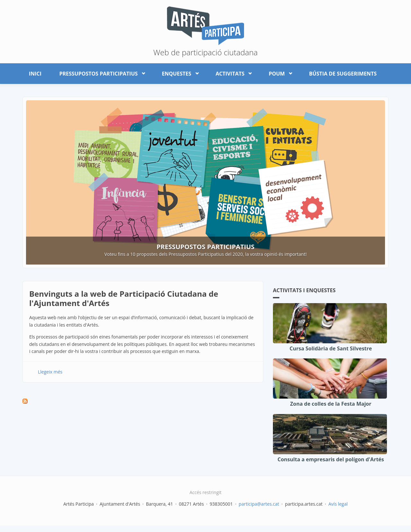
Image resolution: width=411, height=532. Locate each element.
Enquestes (178, 72)
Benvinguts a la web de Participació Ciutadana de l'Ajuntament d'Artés (124, 298)
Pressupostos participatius (100, 72)
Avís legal (338, 504)
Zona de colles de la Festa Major (331, 404)
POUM (278, 72)
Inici (35, 74)
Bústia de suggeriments (343, 74)
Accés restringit (205, 492)
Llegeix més (50, 372)
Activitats (231, 72)
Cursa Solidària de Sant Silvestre (331, 348)
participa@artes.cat (259, 504)
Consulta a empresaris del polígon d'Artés (331, 459)
